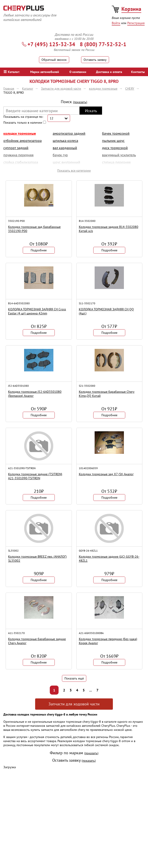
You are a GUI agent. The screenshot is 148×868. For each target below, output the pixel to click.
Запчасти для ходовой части (74, 704)
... (91, 690)
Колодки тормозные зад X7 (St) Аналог (106, 474)
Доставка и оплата (109, 72)
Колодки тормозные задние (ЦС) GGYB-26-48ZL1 (109, 559)
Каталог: (12, 72)
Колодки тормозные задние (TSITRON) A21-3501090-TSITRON (35, 476)
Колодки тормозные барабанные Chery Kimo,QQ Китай (107, 394)
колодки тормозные (20, 133)
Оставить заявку (95, 60)
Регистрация (136, 23)
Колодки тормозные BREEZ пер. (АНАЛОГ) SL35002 (37, 559)
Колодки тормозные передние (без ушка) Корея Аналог (108, 641)
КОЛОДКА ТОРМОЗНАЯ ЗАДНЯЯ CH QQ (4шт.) (106, 311)
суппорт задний (16, 148)
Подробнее (39, 250)
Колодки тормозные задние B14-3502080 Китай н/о (109, 229)
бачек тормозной (116, 133)
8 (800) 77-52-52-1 (103, 44)
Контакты (138, 72)
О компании (78, 72)
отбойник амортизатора (23, 141)
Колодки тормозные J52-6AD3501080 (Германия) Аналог (35, 394)
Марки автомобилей (45, 72)
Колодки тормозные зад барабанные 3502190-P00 (34, 229)
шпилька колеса (65, 141)
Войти (116, 23)
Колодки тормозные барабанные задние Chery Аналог (37, 641)
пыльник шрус (113, 141)
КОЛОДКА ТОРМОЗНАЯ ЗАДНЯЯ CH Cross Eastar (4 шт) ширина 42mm (37, 311)
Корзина (131, 9)
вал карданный (65, 148)
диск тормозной (115, 148)
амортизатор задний (69, 133)
